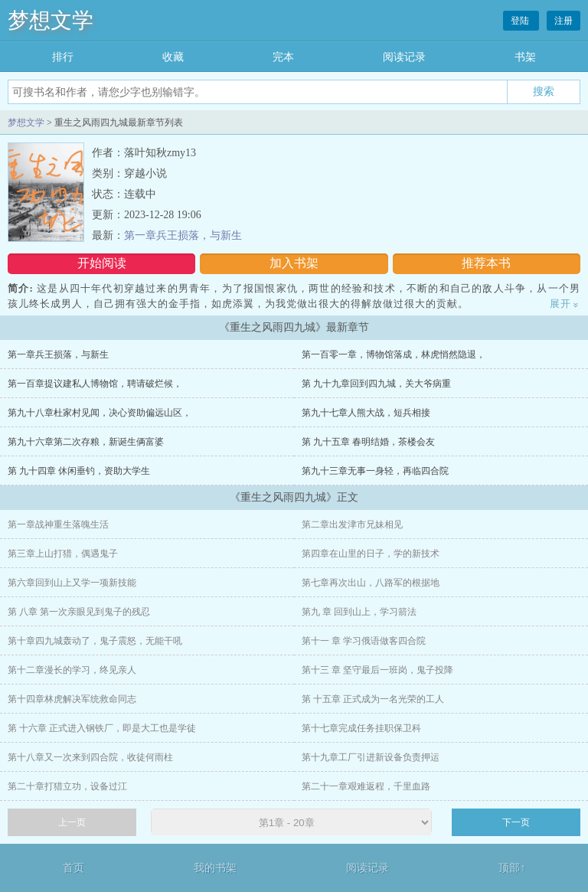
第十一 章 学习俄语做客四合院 (364, 641)
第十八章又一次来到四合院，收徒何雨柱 (90, 757)
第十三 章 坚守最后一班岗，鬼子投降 (377, 670)
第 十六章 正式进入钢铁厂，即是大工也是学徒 (102, 728)
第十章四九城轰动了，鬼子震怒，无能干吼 (95, 641)
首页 (73, 868)
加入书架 (294, 263)
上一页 (72, 822)
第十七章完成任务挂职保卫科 (361, 728)
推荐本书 (486, 263)
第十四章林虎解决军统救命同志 (72, 699)
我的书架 (215, 868)
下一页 (516, 822)
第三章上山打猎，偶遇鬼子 (63, 554)
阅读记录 (404, 57)
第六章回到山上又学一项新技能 (72, 583)
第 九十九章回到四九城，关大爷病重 (376, 384)
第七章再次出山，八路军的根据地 (371, 583)
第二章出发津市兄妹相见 (352, 524)
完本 (283, 57)
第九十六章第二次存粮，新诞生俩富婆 (86, 442)
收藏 (173, 57)
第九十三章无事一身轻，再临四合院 (375, 471)
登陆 (521, 21)
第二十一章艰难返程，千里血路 (366, 786)
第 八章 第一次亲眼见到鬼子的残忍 (79, 612)
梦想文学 (51, 20)
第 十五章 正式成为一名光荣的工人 (373, 699)
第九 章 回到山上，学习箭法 (359, 612)
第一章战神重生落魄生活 (58, 524)
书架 (525, 57)
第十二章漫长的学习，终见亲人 (72, 670)
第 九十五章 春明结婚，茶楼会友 (368, 442)
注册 (563, 21)
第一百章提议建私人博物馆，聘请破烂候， (95, 384)
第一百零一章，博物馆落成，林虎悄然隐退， (394, 355)
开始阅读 (102, 263)
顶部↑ (512, 868)
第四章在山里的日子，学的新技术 (371, 554)
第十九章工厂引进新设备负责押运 (371, 757)
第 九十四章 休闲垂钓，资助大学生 (79, 471)
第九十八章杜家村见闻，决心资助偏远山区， (100, 413)
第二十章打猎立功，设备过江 (67, 786)
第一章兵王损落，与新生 (183, 235)
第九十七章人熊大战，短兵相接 (366, 413)
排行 (63, 57)
